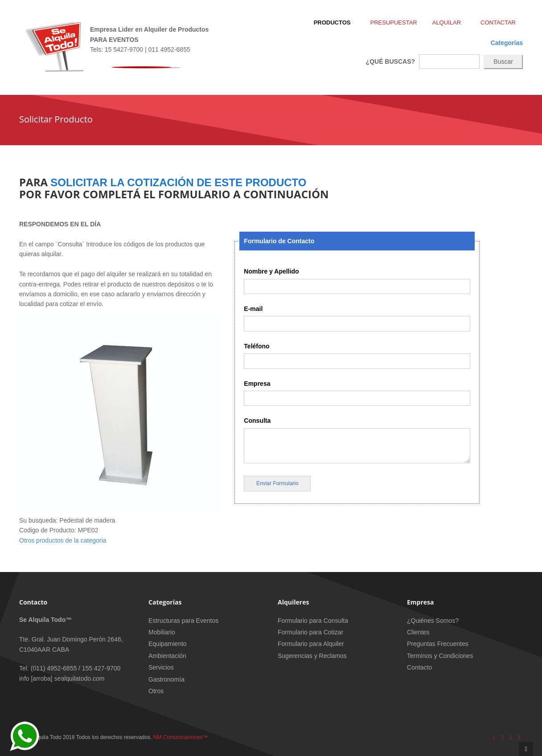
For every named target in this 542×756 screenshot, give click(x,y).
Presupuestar (393, 22)
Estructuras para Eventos (183, 621)
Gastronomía (166, 679)
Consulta (257, 421)
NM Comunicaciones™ (181, 737)
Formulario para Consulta (313, 621)
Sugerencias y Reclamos (312, 656)
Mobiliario (162, 632)
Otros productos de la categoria (63, 540)
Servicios (161, 667)
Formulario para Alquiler (311, 644)
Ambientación (167, 656)
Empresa (257, 384)
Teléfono (257, 346)
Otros (156, 691)
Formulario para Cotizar (310, 632)
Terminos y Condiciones (440, 656)
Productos (335, 22)
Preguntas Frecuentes (438, 644)
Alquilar (449, 22)
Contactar (498, 22)
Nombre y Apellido (271, 271)
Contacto (419, 667)
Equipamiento (168, 644)
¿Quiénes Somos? (433, 621)
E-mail (253, 309)
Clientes (418, 632)
